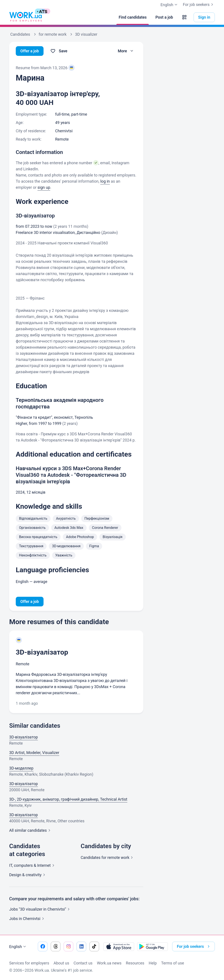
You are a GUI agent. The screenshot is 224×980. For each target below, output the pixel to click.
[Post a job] (164, 17)
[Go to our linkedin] (81, 946)
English (18, 947)
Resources (135, 963)
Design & (28, 875)
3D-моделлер (21, 768)
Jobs (27, 919)
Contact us (83, 963)
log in (105, 181)
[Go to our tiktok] (94, 946)
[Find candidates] (133, 17)
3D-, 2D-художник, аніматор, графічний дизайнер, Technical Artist (68, 799)
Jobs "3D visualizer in (40, 909)
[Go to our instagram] (68, 946)
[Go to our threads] (56, 946)
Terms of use (173, 963)
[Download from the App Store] (119, 946)
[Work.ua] (26, 17)
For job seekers (199, 5)
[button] (184, 17)
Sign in (204, 17)
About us (61, 963)
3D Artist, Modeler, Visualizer (34, 753)
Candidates (108, 857)
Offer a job (30, 51)
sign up (44, 187)
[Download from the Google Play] (152, 946)
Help (153, 963)
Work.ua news (109, 963)
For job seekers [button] (194, 946)
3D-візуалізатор (42, 652)
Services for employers (29, 963)
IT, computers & (33, 865)
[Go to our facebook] (43, 946)
